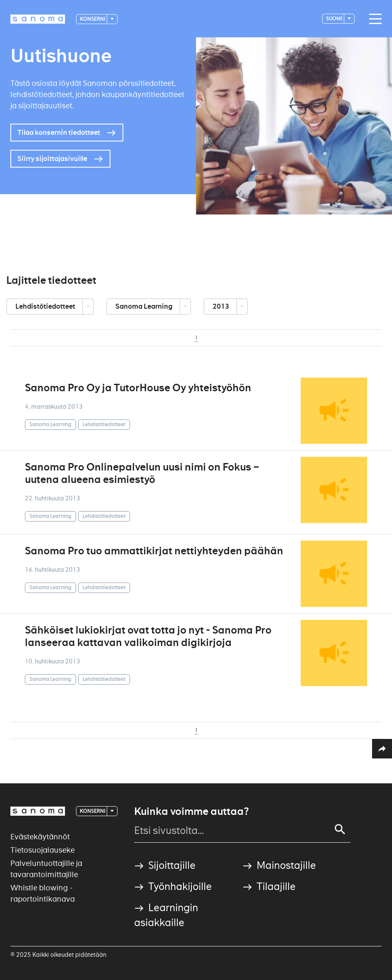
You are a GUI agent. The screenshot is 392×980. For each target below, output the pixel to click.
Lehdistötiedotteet (46, 306)
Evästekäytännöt (40, 837)
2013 (222, 306)
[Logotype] (38, 19)
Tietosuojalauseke (43, 850)
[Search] (340, 829)
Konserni (93, 19)
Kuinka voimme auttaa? (191, 812)
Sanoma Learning (145, 306)
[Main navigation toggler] (373, 19)
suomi (334, 18)
